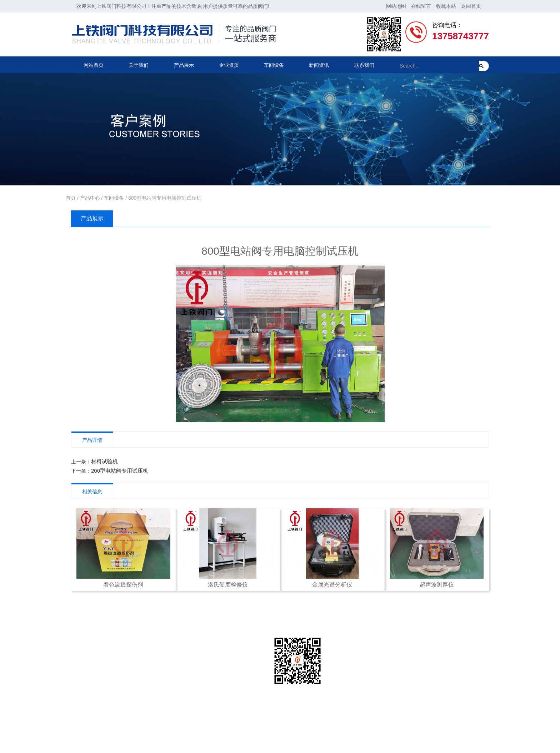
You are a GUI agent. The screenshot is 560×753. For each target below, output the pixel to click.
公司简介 (86, 660)
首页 (71, 198)
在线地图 (215, 683)
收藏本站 (446, 6)
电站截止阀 (153, 672)
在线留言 (421, 6)
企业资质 (229, 65)
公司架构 (86, 672)
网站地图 (396, 6)
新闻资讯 (319, 65)
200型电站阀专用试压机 (120, 471)
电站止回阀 (153, 683)
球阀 (146, 718)
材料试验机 (104, 461)
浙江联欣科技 (254, 735)
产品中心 (90, 198)
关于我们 (139, 65)
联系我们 (364, 65)
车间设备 (274, 65)
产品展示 (184, 65)
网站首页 (94, 65)
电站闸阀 (151, 660)
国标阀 (148, 706)
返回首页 (471, 6)
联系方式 (215, 660)
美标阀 (148, 695)
